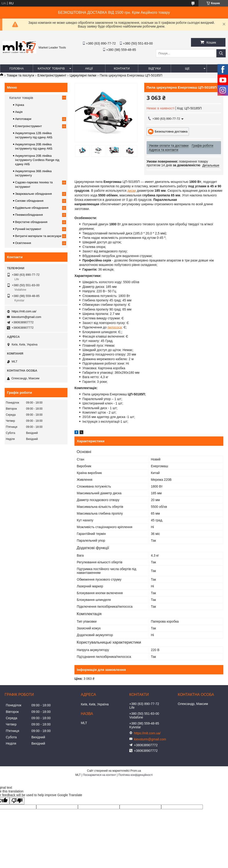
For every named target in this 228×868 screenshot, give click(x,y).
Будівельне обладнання (32, 208)
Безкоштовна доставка (171, 131)
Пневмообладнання (29, 215)
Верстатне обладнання (31, 222)
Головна (17, 68)
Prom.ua (136, 771)
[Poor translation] (17, 801)
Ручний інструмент (28, 229)
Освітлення (23, 243)
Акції (89, 68)
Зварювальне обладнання (34, 194)
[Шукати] (221, 53)
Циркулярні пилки (83, 75)
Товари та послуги (20, 75)
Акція (19, 112)
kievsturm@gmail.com (26, 317)
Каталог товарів (51, 68)
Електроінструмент (52, 75)
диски (132, 191)
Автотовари (23, 119)
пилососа (115, 327)
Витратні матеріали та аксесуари (38, 236)
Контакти (122, 68)
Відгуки (155, 68)
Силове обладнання (29, 201)
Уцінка (20, 105)
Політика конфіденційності (136, 775)
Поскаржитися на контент (99, 775)
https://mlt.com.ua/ (24, 311)
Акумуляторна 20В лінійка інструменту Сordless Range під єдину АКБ (37, 160)
